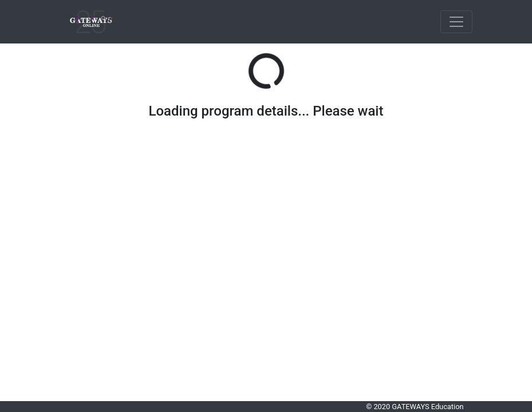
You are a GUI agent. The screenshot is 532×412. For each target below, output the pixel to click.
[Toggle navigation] (456, 22)
